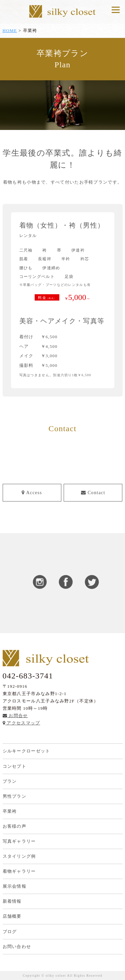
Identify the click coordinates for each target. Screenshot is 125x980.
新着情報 (12, 901)
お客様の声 (15, 826)
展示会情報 (15, 886)
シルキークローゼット (26, 751)
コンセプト (15, 766)
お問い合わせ (17, 947)
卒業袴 (10, 811)
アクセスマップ (21, 723)
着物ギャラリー (19, 871)
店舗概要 (12, 916)
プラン (10, 781)
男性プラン (15, 796)
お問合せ (15, 716)
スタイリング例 (19, 856)
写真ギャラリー (19, 841)
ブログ (10, 932)
